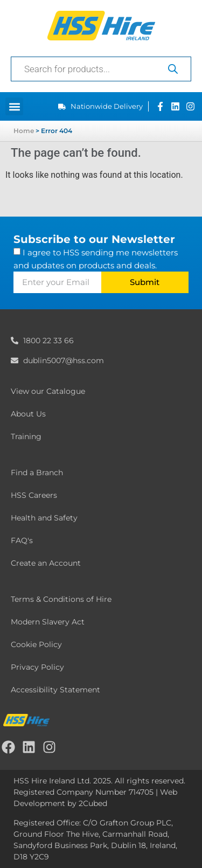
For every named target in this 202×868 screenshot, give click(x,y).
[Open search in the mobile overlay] (101, 69)
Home (24, 131)
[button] (14, 106)
